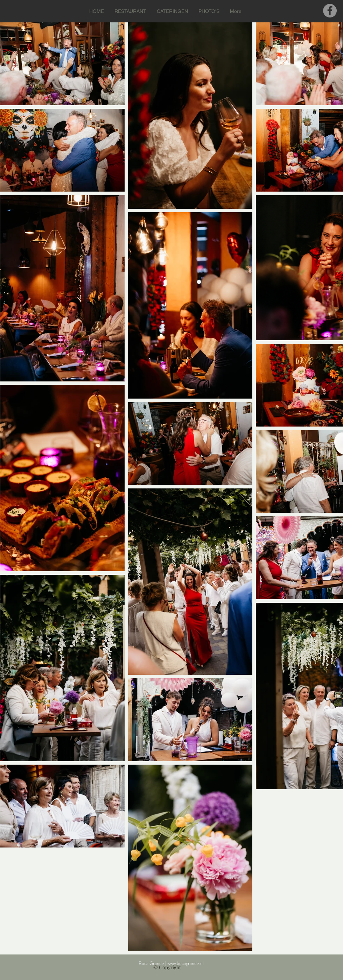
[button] (130, 11)
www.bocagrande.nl (185, 963)
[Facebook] (330, 11)
